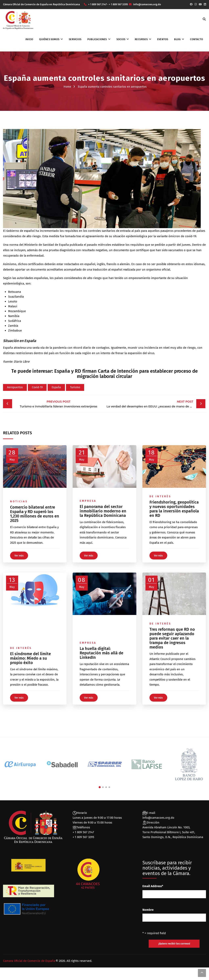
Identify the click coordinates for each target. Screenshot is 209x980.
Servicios (75, 39)
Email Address (153, 886)
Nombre (148, 910)
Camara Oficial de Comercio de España (29, 961)
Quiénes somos (49, 39)
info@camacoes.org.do (158, 818)
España (56, 387)
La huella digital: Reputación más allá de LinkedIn (101, 653)
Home (67, 87)
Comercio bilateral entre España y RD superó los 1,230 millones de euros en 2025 (35, 514)
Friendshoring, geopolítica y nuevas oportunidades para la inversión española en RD (174, 509)
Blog (177, 39)
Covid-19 (37, 387)
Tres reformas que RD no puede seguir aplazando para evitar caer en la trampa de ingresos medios (172, 638)
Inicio (29, 39)
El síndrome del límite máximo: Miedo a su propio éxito (30, 658)
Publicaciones (97, 39)
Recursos (141, 39)
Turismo (75, 387)
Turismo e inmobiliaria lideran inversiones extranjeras (59, 404)
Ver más (19, 556)
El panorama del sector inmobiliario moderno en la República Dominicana (103, 511)
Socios (121, 39)
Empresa (88, 501)
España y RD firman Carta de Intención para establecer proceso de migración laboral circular (126, 374)
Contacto (196, 39)
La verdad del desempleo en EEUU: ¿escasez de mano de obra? (152, 404)
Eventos (163, 39)
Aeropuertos (15, 387)
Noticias (19, 501)
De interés (160, 496)
